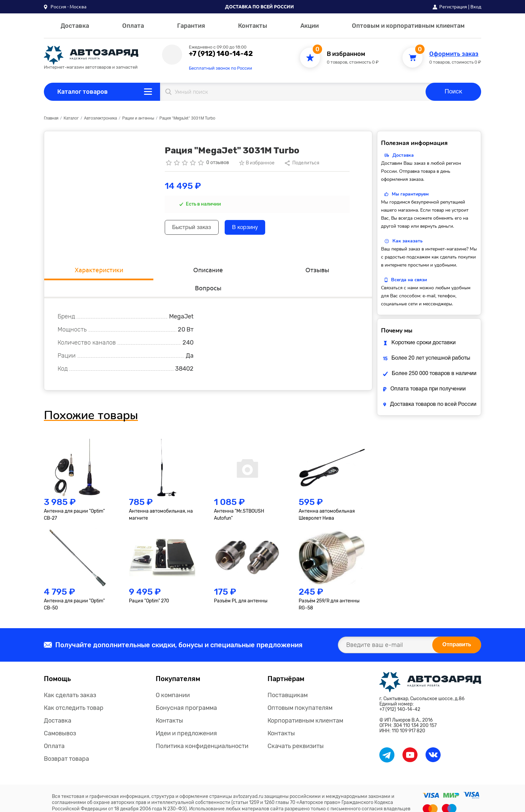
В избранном (346, 54)
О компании (173, 679)
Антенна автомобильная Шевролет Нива (327, 499)
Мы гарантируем (410, 194)
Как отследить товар (74, 692)
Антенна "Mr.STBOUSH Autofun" (239, 499)
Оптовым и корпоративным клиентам (408, 26)
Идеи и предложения (186, 718)
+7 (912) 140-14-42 (221, 54)
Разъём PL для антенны (241, 585)
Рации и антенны (138, 118)
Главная (51, 118)
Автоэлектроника (100, 118)
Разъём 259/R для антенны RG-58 (329, 589)
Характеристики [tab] (85, 271)
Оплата (133, 26)
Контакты (253, 26)
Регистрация (453, 7)
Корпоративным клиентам (305, 705)
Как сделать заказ (70, 679)
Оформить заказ (454, 54)
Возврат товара (66, 743)
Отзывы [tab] (249, 271)
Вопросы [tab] (331, 271)
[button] (65, 7)
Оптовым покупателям (300, 692)
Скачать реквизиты (296, 730)
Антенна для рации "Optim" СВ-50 (74, 589)
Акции (310, 26)
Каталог (71, 118)
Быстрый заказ (197, 229)
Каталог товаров (83, 92)
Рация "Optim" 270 (149, 585)
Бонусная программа (186, 692)
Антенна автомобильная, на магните (161, 499)
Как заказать (407, 241)
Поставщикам (288, 679)
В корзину (259, 229)
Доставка (75, 26)
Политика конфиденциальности (202, 730)
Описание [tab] (167, 271)
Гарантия (191, 26)
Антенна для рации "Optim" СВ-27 (74, 499)
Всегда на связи (409, 280)
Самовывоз (60, 718)
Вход (476, 7)
